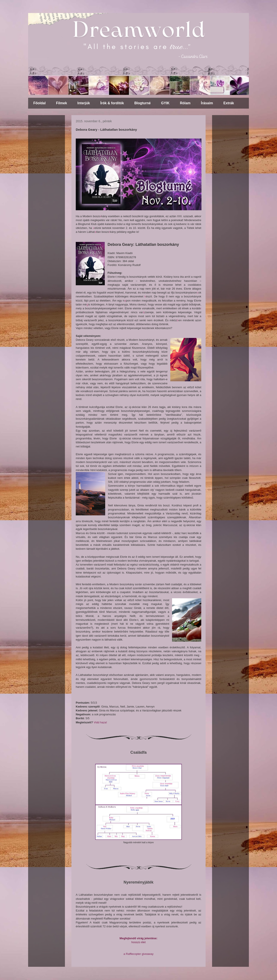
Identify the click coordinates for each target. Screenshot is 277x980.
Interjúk (84, 103)
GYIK (165, 103)
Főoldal (39, 103)
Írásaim (207, 103)
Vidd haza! (100, 722)
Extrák (229, 103)
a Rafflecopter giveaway (139, 954)
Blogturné (143, 103)
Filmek (62, 103)
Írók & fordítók (112, 103)
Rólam (185, 103)
